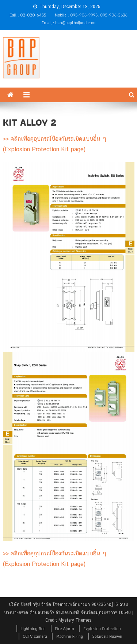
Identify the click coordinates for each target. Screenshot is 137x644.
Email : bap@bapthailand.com (68, 23)
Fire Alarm (65, 628)
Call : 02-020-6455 (28, 15)
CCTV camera (35, 636)
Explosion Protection (102, 628)
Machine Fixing (70, 636)
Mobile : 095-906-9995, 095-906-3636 (91, 15)
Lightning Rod (33, 628)
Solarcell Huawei (107, 636)
